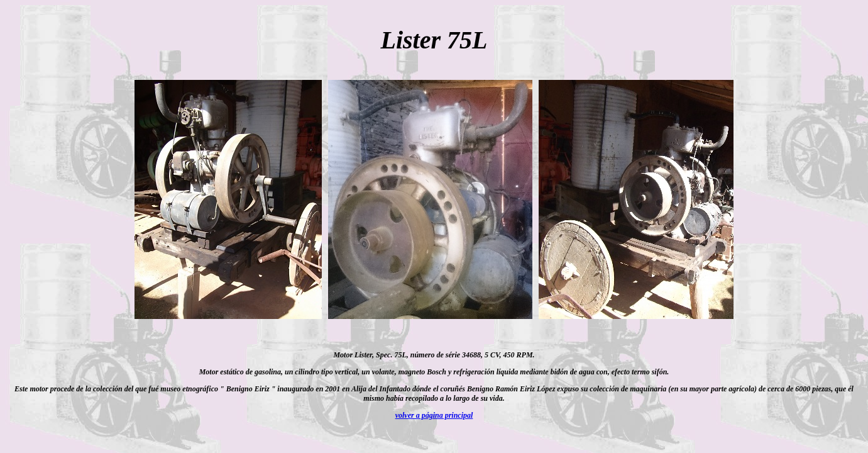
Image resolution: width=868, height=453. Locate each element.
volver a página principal (434, 415)
